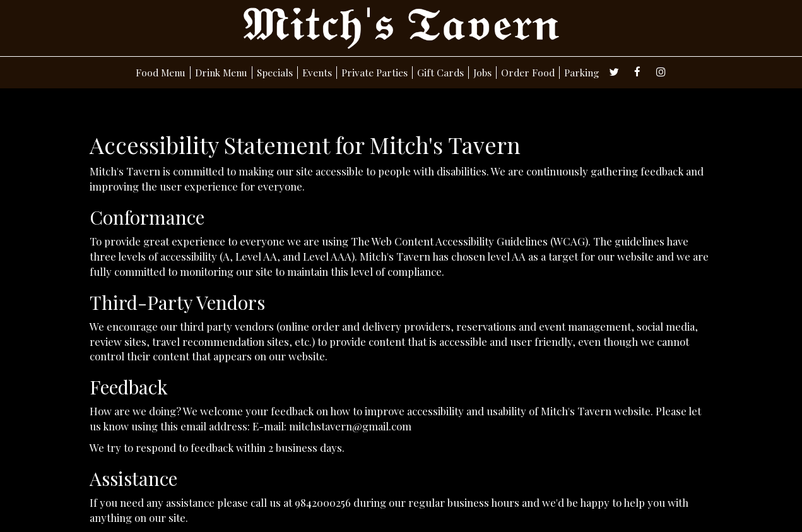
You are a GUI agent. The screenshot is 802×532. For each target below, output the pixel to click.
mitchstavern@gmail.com (350, 426)
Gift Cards (440, 73)
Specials (275, 73)
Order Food (528, 73)
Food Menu (161, 73)
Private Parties (374, 73)
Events (317, 73)
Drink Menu (221, 73)
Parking (582, 73)
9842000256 (323, 502)
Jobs (482, 73)
